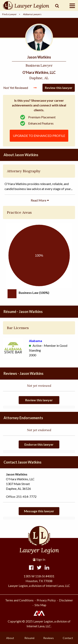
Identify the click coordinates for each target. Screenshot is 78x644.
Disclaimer (66, 600)
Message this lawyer (39, 511)
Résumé (29, 638)
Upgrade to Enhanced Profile (39, 136)
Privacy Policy (46, 600)
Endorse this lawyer (39, 444)
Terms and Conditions (19, 600)
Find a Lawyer (9, 14)
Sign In (39, 559)
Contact (68, 638)
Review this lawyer (59, 88)
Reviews (49, 638)
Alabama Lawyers (32, 14)
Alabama (36, 341)
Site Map (40, 605)
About (10, 638)
